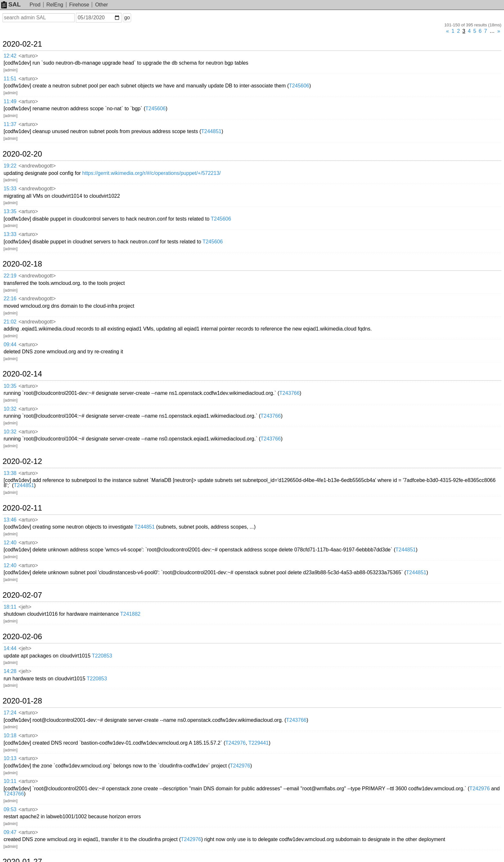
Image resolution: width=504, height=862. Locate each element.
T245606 (299, 86)
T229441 (259, 743)
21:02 (10, 322)
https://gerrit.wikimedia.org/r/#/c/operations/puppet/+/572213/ (152, 173)
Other (102, 5)
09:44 (10, 345)
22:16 (10, 299)
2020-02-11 (22, 508)
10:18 (10, 735)
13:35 (10, 211)
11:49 (10, 101)
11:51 (10, 79)
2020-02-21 (22, 44)
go (127, 18)
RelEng (55, 5)
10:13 (10, 758)
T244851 (211, 131)
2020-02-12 (22, 461)
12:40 (10, 543)
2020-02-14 (22, 374)
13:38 (10, 473)
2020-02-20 (22, 154)
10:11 (10, 781)
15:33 (10, 189)
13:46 (10, 520)
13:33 (10, 234)
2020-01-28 (22, 701)
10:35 (10, 386)
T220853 (102, 656)
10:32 (10, 409)
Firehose (79, 5)
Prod (35, 5)
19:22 (10, 166)
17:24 (10, 713)
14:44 (10, 648)
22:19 (10, 276)
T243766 (289, 393)
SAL (11, 4)
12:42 (10, 56)
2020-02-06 (22, 637)
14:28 (10, 671)
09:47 (10, 832)
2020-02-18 (22, 264)
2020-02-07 (22, 595)
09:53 (10, 809)
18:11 (10, 607)
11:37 (10, 124)
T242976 (235, 743)
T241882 (130, 614)
